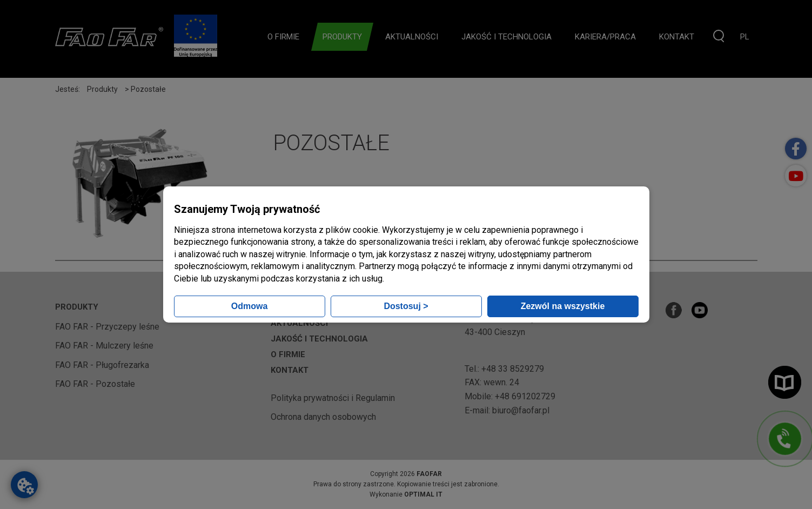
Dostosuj (406, 306)
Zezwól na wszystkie (563, 306)
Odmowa (250, 306)
